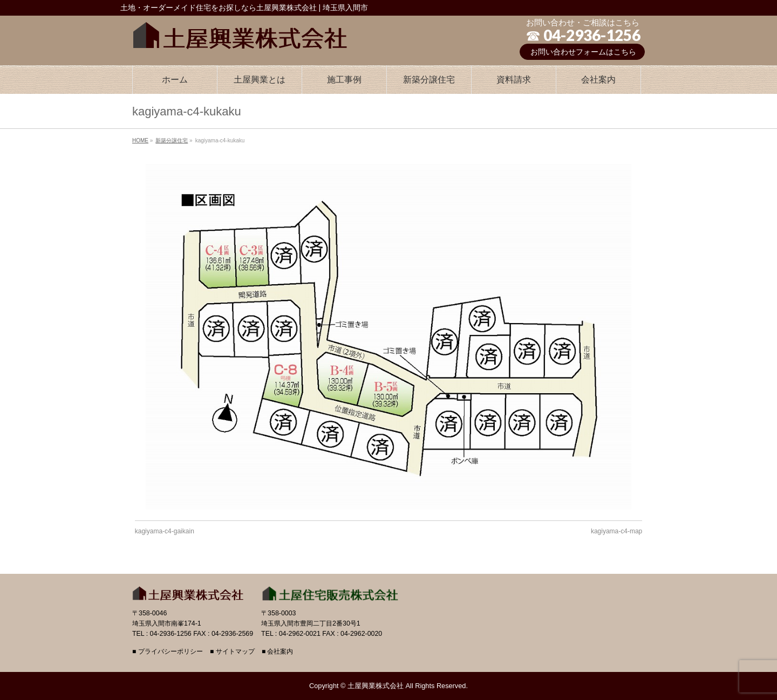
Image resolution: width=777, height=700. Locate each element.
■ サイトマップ (232, 652)
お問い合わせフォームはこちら (583, 52)
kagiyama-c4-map (616, 531)
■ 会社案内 (278, 652)
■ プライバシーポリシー (168, 652)
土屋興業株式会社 (376, 686)
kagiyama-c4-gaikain (165, 531)
